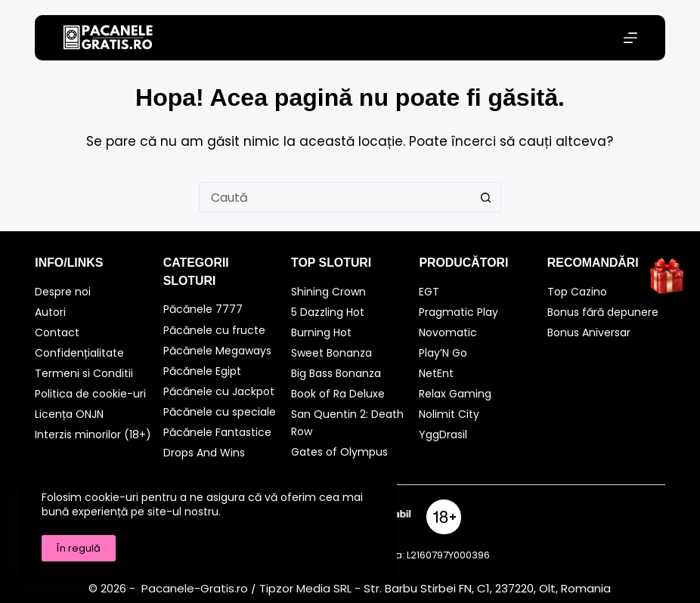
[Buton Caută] (486, 197)
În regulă (79, 548)
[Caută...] (335, 197)
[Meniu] (630, 38)
